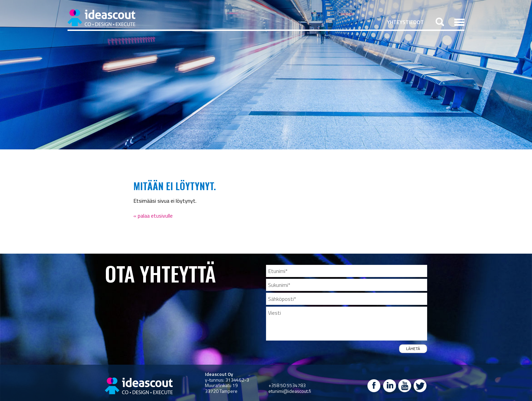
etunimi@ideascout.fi (290, 391)
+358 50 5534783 (287, 385)
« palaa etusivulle (153, 216)
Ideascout (101, 18)
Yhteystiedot (405, 22)
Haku (440, 22)
